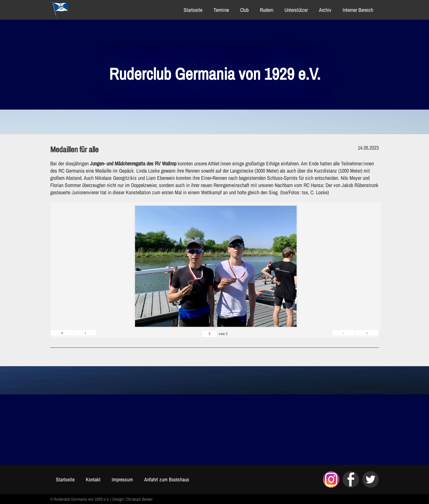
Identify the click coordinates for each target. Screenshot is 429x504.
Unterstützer (296, 10)
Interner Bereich (358, 10)
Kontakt (93, 479)
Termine (221, 10)
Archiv (325, 10)
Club (244, 10)
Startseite (193, 10)
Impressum (122, 479)
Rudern (267, 10)
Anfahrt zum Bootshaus (167, 479)
